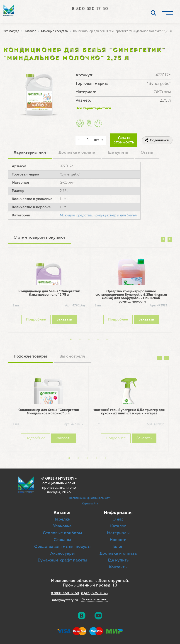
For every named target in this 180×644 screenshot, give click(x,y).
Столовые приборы (62, 533)
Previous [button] (163, 239)
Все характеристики (93, 108)
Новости (118, 540)
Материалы (118, 533)
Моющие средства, (76, 216)
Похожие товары (30, 357)
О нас (118, 520)
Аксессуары (62, 554)
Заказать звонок (94, 600)
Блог (118, 547)
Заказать (64, 320)
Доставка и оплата (77, 153)
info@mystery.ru (65, 600)
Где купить (118, 153)
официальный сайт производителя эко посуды (59, 488)
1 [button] (71, 340)
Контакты (118, 567)
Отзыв (147, 153)
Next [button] (170, 239)
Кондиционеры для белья (115, 216)
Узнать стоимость (124, 140)
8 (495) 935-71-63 (94, 593)
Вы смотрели (72, 357)
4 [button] (98, 340)
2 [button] (80, 340)
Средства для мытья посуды (62, 547)
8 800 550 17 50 (90, 9)
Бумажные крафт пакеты (62, 560)
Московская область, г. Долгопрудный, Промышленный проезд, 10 (90, 583)
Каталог (118, 526)
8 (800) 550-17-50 (65, 593)
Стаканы (62, 540)
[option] (49, 291)
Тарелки (62, 520)
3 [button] (89, 340)
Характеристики (30, 153)
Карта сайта (90, 504)
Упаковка (62, 526)
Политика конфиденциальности (90, 498)
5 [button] (107, 340)
